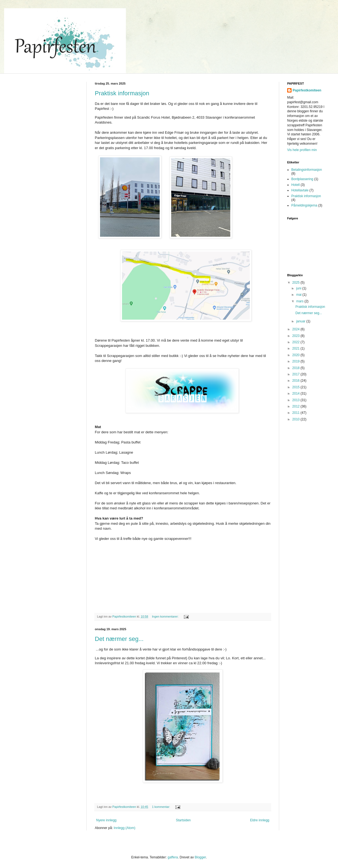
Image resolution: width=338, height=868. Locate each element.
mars (300, 301)
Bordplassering (302, 179)
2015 (297, 387)
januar (301, 321)
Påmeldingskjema (304, 205)
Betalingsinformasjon (307, 170)
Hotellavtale (300, 190)
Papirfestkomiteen (307, 90)
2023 (297, 336)
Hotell (296, 185)
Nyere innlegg (106, 820)
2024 (297, 329)
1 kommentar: (161, 807)
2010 (297, 419)
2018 (297, 368)
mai (299, 295)
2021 (297, 348)
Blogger (200, 857)
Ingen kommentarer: (166, 616)
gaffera (173, 857)
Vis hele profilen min (302, 150)
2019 (297, 361)
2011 (297, 413)
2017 (297, 374)
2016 (297, 381)
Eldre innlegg (260, 820)
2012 (297, 406)
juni (299, 288)
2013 (297, 400)
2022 (297, 342)
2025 (297, 283)
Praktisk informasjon (122, 93)
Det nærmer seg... (119, 639)
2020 (297, 355)
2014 (297, 393)
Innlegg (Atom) (125, 828)
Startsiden (183, 820)
